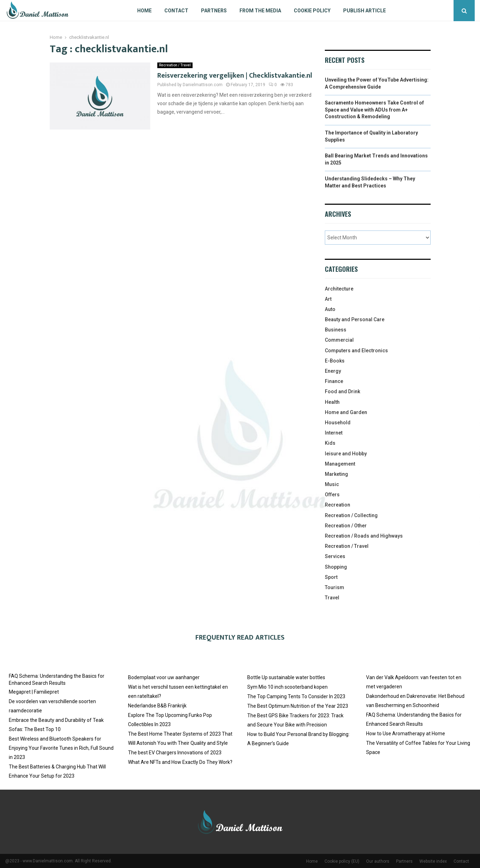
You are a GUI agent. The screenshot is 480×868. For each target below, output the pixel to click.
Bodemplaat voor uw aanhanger (164, 677)
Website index (433, 861)
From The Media (260, 11)
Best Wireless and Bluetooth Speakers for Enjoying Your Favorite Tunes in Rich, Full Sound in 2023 (61, 748)
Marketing (336, 474)
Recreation (338, 505)
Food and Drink (342, 391)
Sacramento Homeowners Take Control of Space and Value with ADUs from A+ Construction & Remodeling (374, 110)
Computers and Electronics (356, 351)
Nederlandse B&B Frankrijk (157, 706)
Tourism (335, 587)
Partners (214, 11)
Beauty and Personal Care (355, 319)
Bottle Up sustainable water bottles (286, 677)
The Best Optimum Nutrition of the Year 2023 (298, 706)
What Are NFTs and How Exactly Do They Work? (180, 762)
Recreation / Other (346, 526)
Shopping (336, 567)
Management (340, 464)
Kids (330, 443)
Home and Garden (346, 412)
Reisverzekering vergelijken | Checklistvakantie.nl (235, 76)
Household (338, 423)
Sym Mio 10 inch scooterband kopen (287, 687)
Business (336, 330)
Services (335, 556)
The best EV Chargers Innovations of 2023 (175, 753)
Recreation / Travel (175, 65)
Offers (332, 495)
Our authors (378, 861)
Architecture (339, 289)
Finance (334, 381)
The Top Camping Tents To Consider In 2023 (296, 696)
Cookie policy (312, 11)
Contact (176, 11)
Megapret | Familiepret (34, 692)
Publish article (364, 11)
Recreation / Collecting (351, 515)
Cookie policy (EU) (342, 861)
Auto (330, 309)
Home (144, 11)
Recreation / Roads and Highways (364, 536)
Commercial (339, 340)
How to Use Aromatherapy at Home (406, 734)
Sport (331, 577)
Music (332, 484)
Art (328, 299)
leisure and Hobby (346, 454)
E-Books (335, 361)
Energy (333, 371)
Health (332, 402)
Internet (334, 433)
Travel (332, 598)
